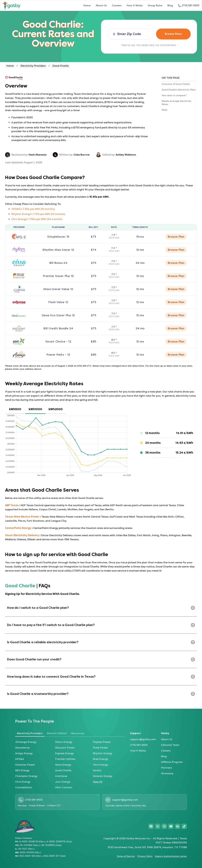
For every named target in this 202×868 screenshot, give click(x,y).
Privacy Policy (145, 856)
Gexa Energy (63, 765)
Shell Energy (100, 759)
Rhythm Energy (102, 753)
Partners (166, 768)
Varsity (97, 770)
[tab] (15, 410)
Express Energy (64, 753)
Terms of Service (126, 856)
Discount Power (65, 748)
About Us (101, 5)
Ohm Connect (64, 787)
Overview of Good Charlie (176, 84)
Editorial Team (170, 745)
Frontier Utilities (65, 759)
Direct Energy (64, 742)
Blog (170, 5)
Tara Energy (100, 765)
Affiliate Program (172, 762)
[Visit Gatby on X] (158, 826)
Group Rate (155, 5)
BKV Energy (22, 770)
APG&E (20, 759)
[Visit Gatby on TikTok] (184, 826)
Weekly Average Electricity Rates (176, 103)
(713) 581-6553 (139, 745)
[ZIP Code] (133, 34)
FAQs (164, 110)
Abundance (22, 748)
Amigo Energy (24, 753)
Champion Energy (26, 776)
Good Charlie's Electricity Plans (179, 90)
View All (98, 782)
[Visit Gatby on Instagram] (164, 826)
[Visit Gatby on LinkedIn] (178, 826)
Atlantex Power (25, 765)
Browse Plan (176, 237)
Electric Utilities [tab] (57, 733)
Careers (117, 5)
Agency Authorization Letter (171, 856)
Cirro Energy (23, 782)
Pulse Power (100, 748)
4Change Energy (26, 742)
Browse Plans (173, 34)
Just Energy (63, 782)
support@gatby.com (143, 739)
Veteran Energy (103, 776)
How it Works (138, 751)
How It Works (135, 5)
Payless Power (102, 742)
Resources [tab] (78, 733)
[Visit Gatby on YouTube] (171, 826)
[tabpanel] (101, 446)
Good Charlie (63, 770)
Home (87, 5)
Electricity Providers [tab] (30, 733)
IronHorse (61, 776)
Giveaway (167, 773)
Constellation (24, 787)
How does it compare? (174, 95)
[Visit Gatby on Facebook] (151, 826)
